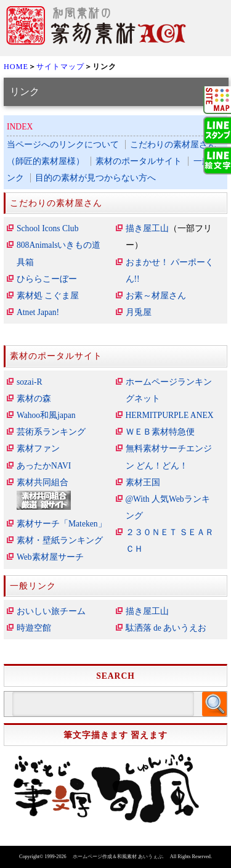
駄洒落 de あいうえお (166, 628)
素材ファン (38, 448)
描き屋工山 (147, 228)
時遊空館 (34, 628)
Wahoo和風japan (46, 415)
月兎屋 (139, 312)
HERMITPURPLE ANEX (170, 415)
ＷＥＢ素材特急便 (160, 432)
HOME (16, 67)
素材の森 (34, 399)
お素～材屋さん (156, 296)
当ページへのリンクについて (63, 145)
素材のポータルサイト (139, 161)
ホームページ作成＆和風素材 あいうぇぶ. (118, 857)
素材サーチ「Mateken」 (62, 524)
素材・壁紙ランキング (60, 540)
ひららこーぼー (47, 279)
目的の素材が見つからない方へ (95, 178)
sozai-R (30, 382)
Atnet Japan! (38, 312)
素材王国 (143, 482)
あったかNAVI (44, 466)
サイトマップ (60, 67)
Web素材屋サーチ (50, 557)
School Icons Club (47, 228)
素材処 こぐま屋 (48, 296)
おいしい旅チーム (51, 611)
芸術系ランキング (51, 432)
